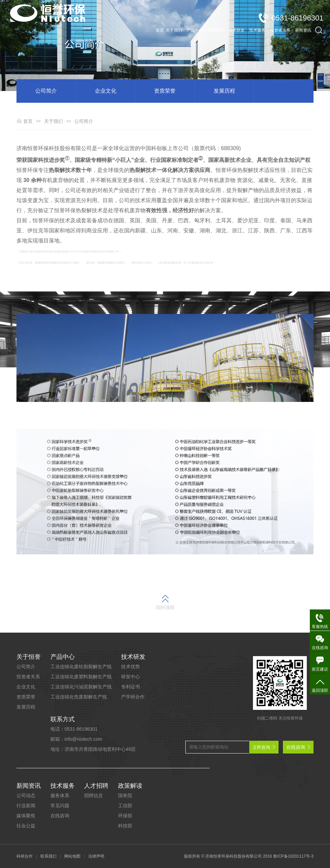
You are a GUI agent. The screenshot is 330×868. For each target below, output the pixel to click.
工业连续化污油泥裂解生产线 (81, 687)
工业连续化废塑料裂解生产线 (81, 677)
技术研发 (133, 657)
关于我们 (53, 121)
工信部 (125, 806)
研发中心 (131, 677)
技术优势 (131, 667)
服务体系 (60, 795)
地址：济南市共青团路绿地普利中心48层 (93, 749)
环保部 (125, 816)
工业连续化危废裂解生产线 (79, 697)
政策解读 (130, 786)
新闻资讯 (29, 786)
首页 (160, 20)
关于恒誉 (29, 657)
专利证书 (131, 687)
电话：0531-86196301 (74, 729)
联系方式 (63, 719)
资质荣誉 (165, 91)
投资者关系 (28, 677)
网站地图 (72, 856)
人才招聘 (96, 786)
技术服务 (63, 786)
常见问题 (60, 806)
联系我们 (48, 856)
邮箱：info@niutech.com (76, 739)
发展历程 (224, 91)
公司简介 (46, 91)
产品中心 (63, 657)
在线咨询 (60, 816)
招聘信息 (94, 795)
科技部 (125, 826)
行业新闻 (26, 806)
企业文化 (106, 91)
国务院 (125, 795)
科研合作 (25, 856)
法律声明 (96, 856)
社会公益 (26, 826)
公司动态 (26, 795)
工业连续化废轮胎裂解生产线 (81, 667)
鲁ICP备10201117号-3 (293, 856)
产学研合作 (133, 697)
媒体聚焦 (26, 816)
